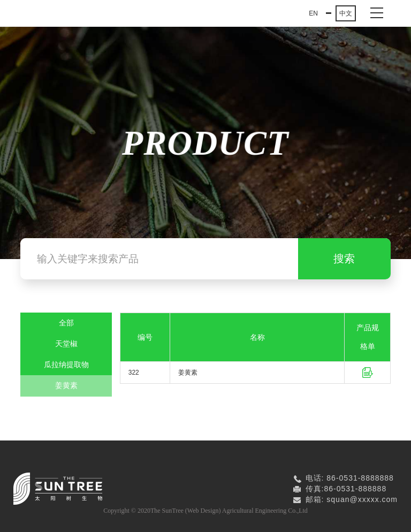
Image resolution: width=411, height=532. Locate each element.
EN (313, 13)
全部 (66, 323)
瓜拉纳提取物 (66, 365)
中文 (346, 13)
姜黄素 (66, 386)
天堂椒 (66, 344)
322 (134, 373)
